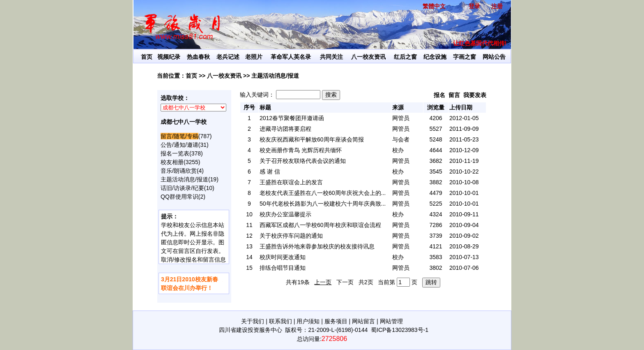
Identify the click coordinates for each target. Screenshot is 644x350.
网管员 (401, 118)
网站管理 (391, 321)
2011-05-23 (464, 139)
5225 (436, 204)
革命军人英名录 (291, 57)
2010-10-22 (464, 172)
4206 (436, 118)
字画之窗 (465, 57)
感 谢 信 (270, 172)
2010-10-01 (464, 193)
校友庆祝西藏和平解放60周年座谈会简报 (312, 139)
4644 (436, 150)
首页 (147, 57)
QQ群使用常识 (179, 197)
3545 (436, 172)
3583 (436, 257)
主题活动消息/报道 (184, 179)
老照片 (254, 57)
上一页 (323, 282)
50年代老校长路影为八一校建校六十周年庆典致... (323, 204)
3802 (436, 268)
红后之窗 (405, 57)
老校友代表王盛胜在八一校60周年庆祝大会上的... (323, 193)
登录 (474, 6)
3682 (436, 161)
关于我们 (253, 321)
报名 (439, 95)
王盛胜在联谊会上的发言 (291, 182)
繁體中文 (434, 6)
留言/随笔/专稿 (179, 136)
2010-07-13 (464, 257)
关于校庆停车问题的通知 (291, 236)
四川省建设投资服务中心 (251, 330)
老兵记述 (228, 57)
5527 (436, 129)
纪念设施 (435, 57)
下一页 (345, 282)
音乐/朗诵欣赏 (179, 171)
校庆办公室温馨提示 (285, 214)
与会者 (401, 139)
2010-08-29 (464, 246)
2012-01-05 (464, 118)
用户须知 (308, 321)
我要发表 (475, 95)
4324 (436, 214)
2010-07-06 (464, 268)
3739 (436, 236)
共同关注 (331, 57)
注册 (497, 6)
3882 (436, 182)
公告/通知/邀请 (179, 145)
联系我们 (281, 321)
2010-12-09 (464, 150)
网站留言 (363, 321)
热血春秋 (198, 57)
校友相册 (172, 162)
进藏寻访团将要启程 (285, 129)
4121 (436, 246)
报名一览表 (175, 153)
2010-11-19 (464, 161)
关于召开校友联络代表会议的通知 (303, 161)
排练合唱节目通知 (283, 268)
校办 (398, 150)
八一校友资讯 (368, 57)
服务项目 (336, 321)
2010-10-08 (464, 182)
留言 (454, 95)
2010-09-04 (464, 225)
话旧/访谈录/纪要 (182, 188)
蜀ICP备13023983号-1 (400, 330)
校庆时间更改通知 (283, 257)
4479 (436, 193)
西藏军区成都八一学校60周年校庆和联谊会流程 (320, 225)
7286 (436, 225)
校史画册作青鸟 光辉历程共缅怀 (301, 150)
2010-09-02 (464, 236)
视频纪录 (169, 57)
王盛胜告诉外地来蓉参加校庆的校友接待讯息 (317, 246)
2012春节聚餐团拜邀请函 (292, 118)
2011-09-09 (464, 129)
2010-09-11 (464, 214)
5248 (436, 139)
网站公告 (494, 57)
